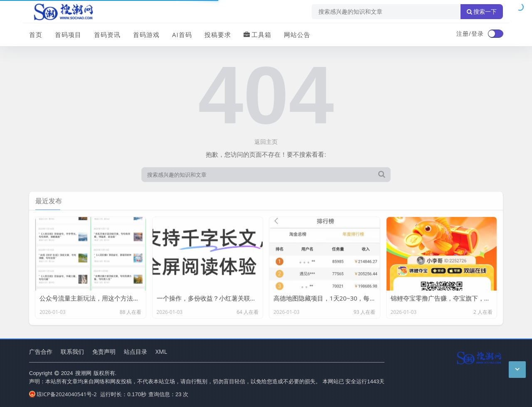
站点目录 (135, 351)
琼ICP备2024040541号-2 (63, 394)
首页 (36, 35)
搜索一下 (482, 12)
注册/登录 (470, 33)
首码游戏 (146, 35)
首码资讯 (107, 35)
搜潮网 (83, 373)
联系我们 (72, 351)
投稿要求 (218, 35)
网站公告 (297, 35)
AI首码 (182, 35)
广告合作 (41, 351)
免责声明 (104, 351)
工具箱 (257, 35)
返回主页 (266, 142)
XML (161, 351)
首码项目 (68, 35)
